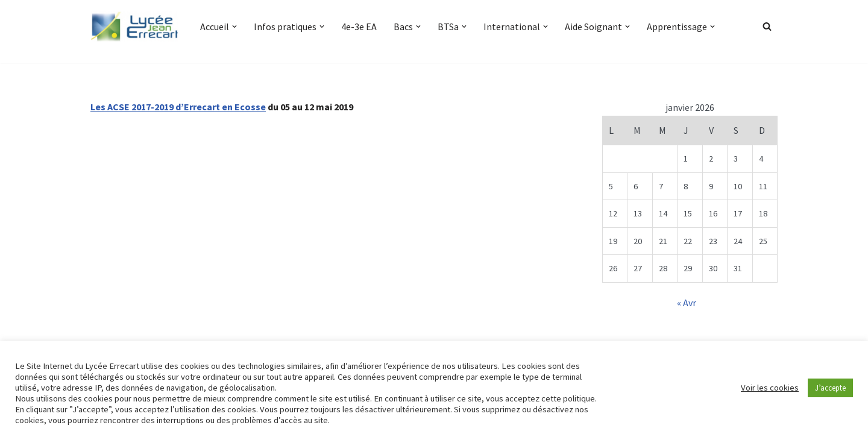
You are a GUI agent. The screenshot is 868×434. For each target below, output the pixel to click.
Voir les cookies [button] (770, 388)
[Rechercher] (767, 26)
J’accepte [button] (830, 388)
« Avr (687, 303)
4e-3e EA (359, 27)
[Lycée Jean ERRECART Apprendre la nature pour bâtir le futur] (135, 27)
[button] (234, 27)
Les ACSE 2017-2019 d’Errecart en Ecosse (178, 107)
